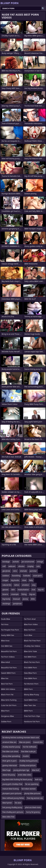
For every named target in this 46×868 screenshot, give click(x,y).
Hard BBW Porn (31, 700)
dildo (33, 599)
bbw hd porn (30, 630)
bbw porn (5, 711)
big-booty (6, 599)
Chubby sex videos (32, 646)
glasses (5, 590)
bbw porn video (31, 624)
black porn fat (7, 694)
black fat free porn (32, 641)
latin (13, 590)
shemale (23, 571)
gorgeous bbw (7, 716)
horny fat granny (33, 812)
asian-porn (37, 576)
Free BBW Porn (30, 678)
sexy (34, 585)
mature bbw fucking (11, 789)
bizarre (5, 594)
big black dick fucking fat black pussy (17, 779)
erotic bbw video (25, 775)
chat (33, 590)
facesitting (16, 576)
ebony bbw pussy (32, 694)
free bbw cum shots (10, 751)
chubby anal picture (28, 765)
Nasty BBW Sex (8, 635)
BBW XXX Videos (8, 689)
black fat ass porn (32, 662)
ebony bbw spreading (11, 756)
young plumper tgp (21, 770)
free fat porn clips (32, 716)
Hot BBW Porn (30, 657)
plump (25, 599)
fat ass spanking (32, 784)
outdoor (6, 576)
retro (15, 571)
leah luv (38, 779)
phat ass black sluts (33, 807)
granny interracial (10, 765)
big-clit (41, 590)
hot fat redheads (30, 747)
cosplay (30, 566)
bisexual (16, 599)
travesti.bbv (38, 742)
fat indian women (29, 789)
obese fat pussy (9, 775)
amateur (26, 585)
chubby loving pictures (29, 761)
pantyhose (17, 604)
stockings (6, 604)
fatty (31, 580)
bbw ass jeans (25, 742)
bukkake (27, 576)
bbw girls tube (30, 651)
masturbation (23, 590)
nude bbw (6, 619)
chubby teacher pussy (11, 747)
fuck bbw (28, 635)
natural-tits (7, 585)
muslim (26, 756)
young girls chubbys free (12, 784)
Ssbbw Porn (6, 721)
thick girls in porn (10, 761)
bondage (6, 562)
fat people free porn (10, 630)
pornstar (33, 571)
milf (4, 566)
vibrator (21, 566)
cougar (5, 580)
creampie (15, 594)
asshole (16, 562)
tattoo (17, 585)
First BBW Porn (30, 667)
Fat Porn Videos (8, 657)
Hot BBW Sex (7, 646)
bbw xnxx (5, 641)
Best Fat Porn (7, 684)
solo (38, 566)
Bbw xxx (5, 678)
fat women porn (31, 684)
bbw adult (6, 662)
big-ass (32, 594)
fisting (24, 594)
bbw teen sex (30, 705)
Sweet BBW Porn (8, 673)
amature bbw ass (9, 742)
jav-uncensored (28, 562)
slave (24, 580)
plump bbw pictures (32, 793)
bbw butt (36, 770)
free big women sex (35, 798)
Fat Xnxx (5, 624)
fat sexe (18, 803)
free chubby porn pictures (13, 812)
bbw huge (6, 770)
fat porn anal (30, 619)
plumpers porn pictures (12, 793)
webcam (12, 566)
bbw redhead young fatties (13, 798)
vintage (40, 562)
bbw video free (8, 817)
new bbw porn (30, 673)
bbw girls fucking (9, 700)
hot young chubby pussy (12, 807)
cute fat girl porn (9, 705)
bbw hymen (7, 803)
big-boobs (15, 580)
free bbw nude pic (28, 751)
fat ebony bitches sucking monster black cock (21, 737)
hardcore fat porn (32, 721)
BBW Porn (28, 689)
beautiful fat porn (9, 651)
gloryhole (6, 571)
